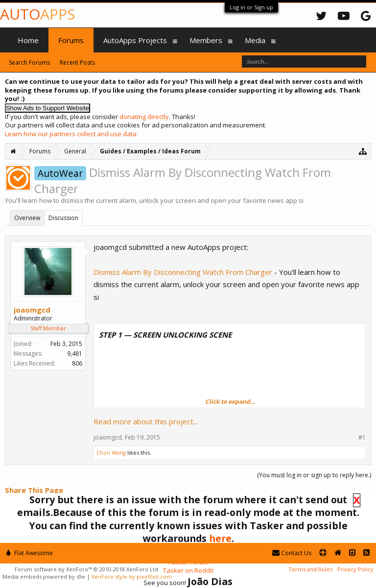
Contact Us (292, 553)
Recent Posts (77, 62)
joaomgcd (32, 310)
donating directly (144, 117)
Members (206, 40)
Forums (71, 40)
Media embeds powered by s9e (44, 576)
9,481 (75, 354)
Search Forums (29, 62)
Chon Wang (111, 453)
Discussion (63, 218)
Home (28, 40)
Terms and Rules (310, 569)
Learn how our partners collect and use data (71, 134)
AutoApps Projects (135, 40)
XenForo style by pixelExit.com (132, 576)
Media (255, 40)
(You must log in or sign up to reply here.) (314, 475)
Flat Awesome (30, 553)
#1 (362, 438)
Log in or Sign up (251, 7)
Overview (27, 218)
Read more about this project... (146, 421)
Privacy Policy (355, 569)
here (220, 538)
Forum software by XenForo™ (87, 569)
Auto (37, 14)
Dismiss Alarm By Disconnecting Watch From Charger (183, 272)
